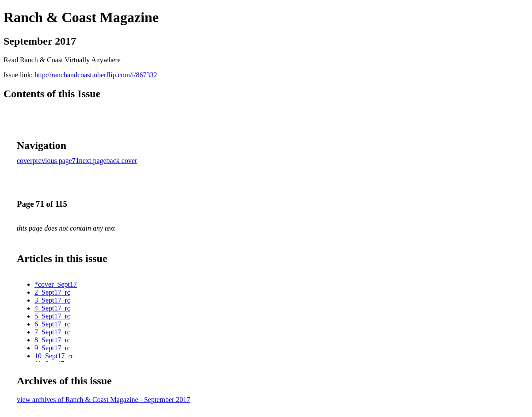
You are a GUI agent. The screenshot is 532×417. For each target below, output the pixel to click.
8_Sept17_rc (52, 340)
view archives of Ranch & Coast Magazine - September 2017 (103, 400)
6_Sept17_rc (52, 324)
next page (93, 161)
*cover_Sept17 (56, 284)
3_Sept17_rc (52, 300)
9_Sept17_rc (52, 348)
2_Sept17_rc (52, 292)
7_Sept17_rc (52, 332)
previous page (52, 161)
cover (25, 161)
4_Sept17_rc (52, 308)
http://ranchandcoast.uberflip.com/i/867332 (96, 75)
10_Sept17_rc (54, 356)
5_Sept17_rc (52, 316)
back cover (122, 161)
